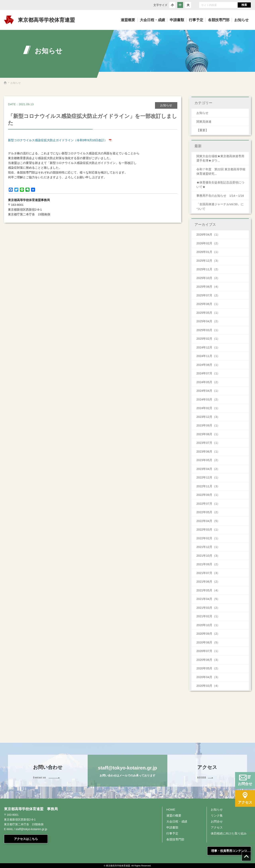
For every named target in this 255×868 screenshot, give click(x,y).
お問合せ (217, 821)
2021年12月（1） (208, 547)
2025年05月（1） (208, 313)
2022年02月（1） (208, 538)
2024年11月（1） (208, 356)
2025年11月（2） (208, 269)
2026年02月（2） (208, 243)
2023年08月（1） (208, 434)
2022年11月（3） (208, 486)
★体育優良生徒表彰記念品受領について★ (220, 185)
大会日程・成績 (177, 821)
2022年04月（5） (208, 521)
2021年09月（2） (208, 564)
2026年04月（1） (208, 234)
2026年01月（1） (208, 252)
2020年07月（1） (208, 651)
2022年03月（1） (208, 529)
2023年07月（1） (208, 443)
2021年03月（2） (208, 608)
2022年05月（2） (208, 512)
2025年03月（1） (208, 330)
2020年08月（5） (208, 642)
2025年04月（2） (208, 321)
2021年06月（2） (208, 581)
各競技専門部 (175, 839)
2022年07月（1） (208, 504)
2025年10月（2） (208, 278)
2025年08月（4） (208, 287)
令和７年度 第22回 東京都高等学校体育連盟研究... (221, 172)
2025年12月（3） (208, 261)
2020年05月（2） (208, 668)
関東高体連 (204, 122)
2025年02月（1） (208, 339)
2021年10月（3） (208, 556)
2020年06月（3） (208, 660)
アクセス (217, 827)
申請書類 (172, 827)
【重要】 (202, 130)
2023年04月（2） (208, 469)
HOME (171, 809)
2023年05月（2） (208, 460)
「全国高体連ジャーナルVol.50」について (220, 206)
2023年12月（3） (208, 417)
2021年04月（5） (208, 599)
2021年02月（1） (208, 616)
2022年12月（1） (208, 477)
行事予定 (172, 833)
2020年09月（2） (208, 634)
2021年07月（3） (208, 573)
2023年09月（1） (208, 425)
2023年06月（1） (208, 451)
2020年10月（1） (208, 625)
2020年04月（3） (208, 677)
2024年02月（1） (208, 408)
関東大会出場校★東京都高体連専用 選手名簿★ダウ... (220, 158)
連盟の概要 (174, 815)
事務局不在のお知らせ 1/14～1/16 (222, 196)
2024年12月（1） (208, 347)
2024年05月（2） (208, 382)
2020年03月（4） (208, 686)
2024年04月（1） (208, 391)
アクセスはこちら (26, 839)
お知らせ (202, 113)
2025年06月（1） (208, 304)
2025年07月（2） (208, 295)
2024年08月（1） (208, 365)
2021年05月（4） (208, 590)
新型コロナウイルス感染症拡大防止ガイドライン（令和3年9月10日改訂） (58, 140)
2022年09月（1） (208, 495)
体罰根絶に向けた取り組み (229, 833)
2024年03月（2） (208, 399)
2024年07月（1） (208, 373)
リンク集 (217, 815)
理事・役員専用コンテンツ (229, 851)
